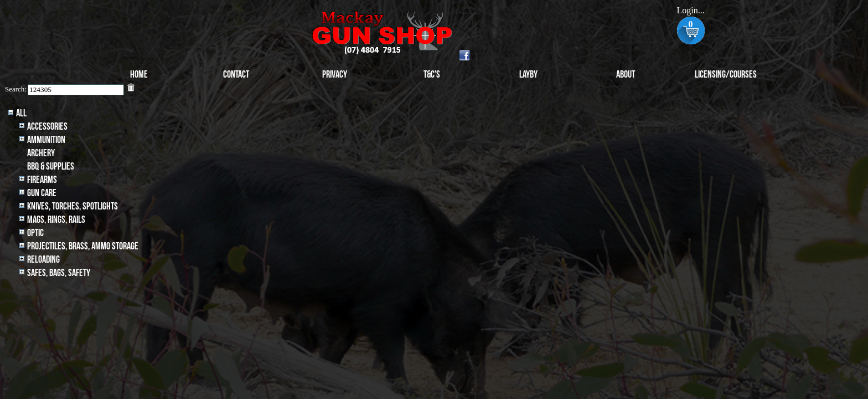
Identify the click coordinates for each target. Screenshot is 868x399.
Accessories (47, 127)
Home (139, 75)
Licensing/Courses (726, 75)
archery (41, 153)
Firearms (42, 180)
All (21, 113)
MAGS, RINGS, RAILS (56, 220)
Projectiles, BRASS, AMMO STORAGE (83, 246)
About (626, 75)
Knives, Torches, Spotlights (73, 206)
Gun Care (42, 193)
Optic (35, 233)
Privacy (335, 75)
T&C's (432, 75)
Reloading (43, 260)
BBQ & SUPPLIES (51, 167)
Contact (236, 75)
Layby (528, 75)
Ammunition (46, 140)
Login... (690, 10)
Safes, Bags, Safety (59, 273)
